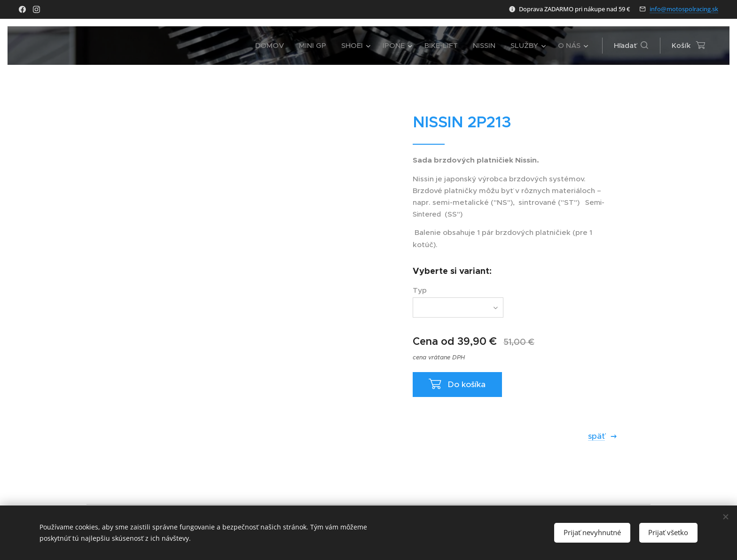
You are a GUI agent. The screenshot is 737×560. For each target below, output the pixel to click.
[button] (631, 46)
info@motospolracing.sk (684, 9)
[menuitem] (272, 46)
